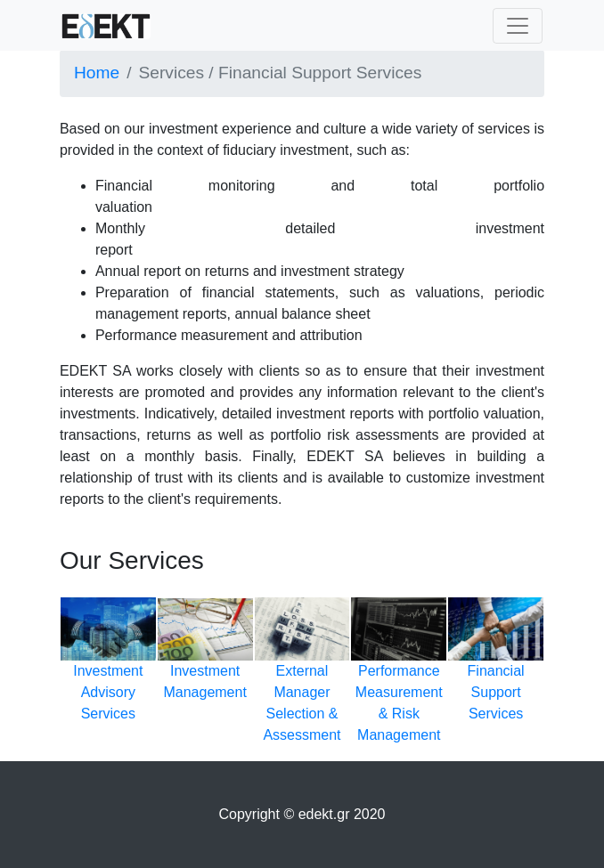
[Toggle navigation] (518, 26)
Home (97, 73)
